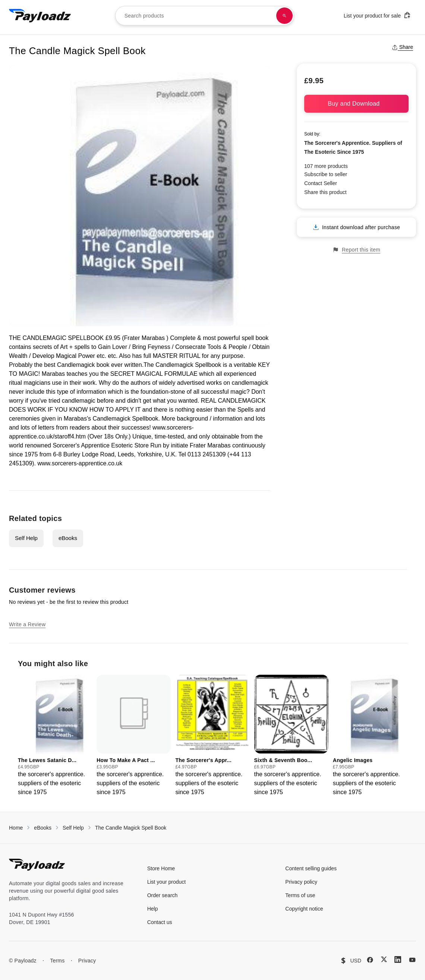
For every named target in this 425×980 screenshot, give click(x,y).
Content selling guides (311, 868)
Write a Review (27, 624)
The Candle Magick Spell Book (131, 828)
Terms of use (300, 895)
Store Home (161, 868)
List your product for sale (377, 15)
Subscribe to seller (326, 174)
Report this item (356, 250)
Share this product (325, 192)
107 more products (326, 166)
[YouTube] (412, 960)
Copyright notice (304, 909)
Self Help (26, 538)
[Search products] (284, 16)
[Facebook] (370, 960)
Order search (163, 895)
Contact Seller (321, 183)
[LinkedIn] (398, 959)
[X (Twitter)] (384, 959)
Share (402, 47)
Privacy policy (301, 882)
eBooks (68, 538)
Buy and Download (356, 104)
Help (153, 909)
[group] (55, 736)
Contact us (160, 922)
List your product (167, 882)
